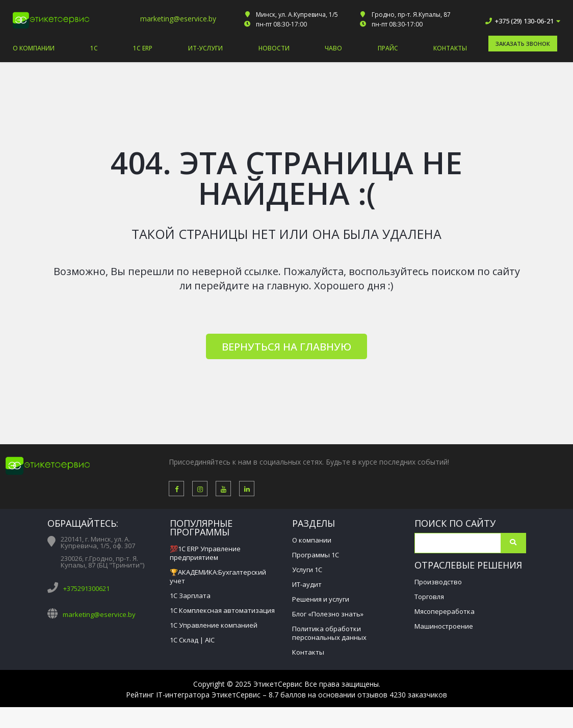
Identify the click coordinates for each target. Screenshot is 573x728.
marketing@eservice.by (178, 19)
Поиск (513, 543)
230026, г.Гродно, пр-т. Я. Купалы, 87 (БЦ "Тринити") (102, 562)
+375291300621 (86, 588)
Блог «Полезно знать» (328, 614)
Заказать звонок (523, 44)
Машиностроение (444, 626)
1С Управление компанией (214, 625)
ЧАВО (333, 49)
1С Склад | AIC (192, 640)
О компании (34, 49)
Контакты (450, 49)
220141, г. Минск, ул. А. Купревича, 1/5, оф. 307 (98, 542)
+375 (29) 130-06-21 (525, 21)
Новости (274, 49)
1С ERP (143, 49)
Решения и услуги (321, 599)
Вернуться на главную (287, 347)
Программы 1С (316, 555)
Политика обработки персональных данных (329, 633)
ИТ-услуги (205, 49)
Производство (438, 582)
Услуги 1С (307, 570)
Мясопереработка (445, 611)
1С (94, 49)
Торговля (429, 597)
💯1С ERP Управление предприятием (205, 553)
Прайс (388, 49)
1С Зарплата (190, 596)
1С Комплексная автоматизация (222, 610)
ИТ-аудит (307, 584)
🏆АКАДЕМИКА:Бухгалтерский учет (218, 576)
